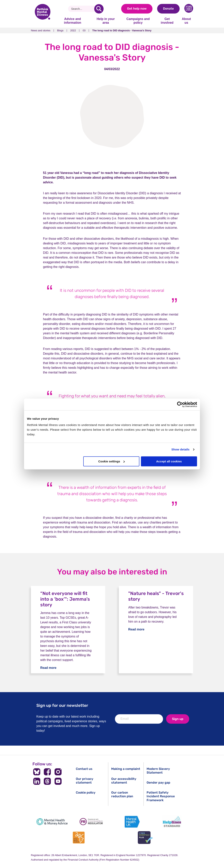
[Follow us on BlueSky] (37, 772)
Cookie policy (86, 793)
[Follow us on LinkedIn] (37, 781)
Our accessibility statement (124, 781)
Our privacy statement (85, 781)
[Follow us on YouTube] (58, 781)
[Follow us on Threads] (47, 781)
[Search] (83, 9)
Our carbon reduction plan (122, 794)
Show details (181, 449)
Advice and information (73, 21)
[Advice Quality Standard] (79, 838)
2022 (73, 30)
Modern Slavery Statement (158, 771)
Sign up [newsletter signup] (178, 719)
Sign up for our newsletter (62, 705)
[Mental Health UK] (132, 822)
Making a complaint (126, 769)
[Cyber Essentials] (145, 838)
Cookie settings (112, 461)
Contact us (84, 769)
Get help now (137, 9)
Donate (168, 9)
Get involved (167, 21)
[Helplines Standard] (172, 822)
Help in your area (106, 21)
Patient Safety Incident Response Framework (161, 796)
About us (186, 21)
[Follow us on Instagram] (58, 772)
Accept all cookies (169, 461)
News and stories (41, 30)
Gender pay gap (158, 783)
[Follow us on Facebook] (47, 772)
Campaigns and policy (138, 21)
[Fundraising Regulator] (92, 822)
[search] (99, 9)
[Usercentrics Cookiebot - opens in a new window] (180, 404)
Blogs (60, 30)
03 (84, 30)
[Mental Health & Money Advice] (52, 822)
